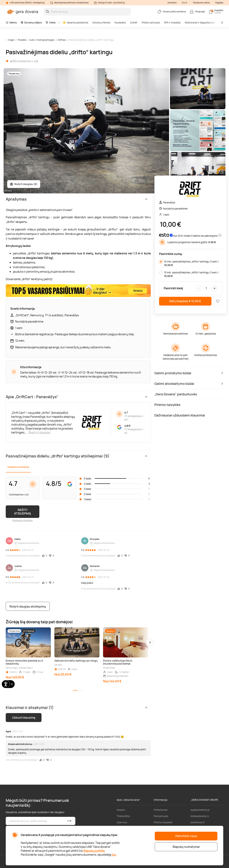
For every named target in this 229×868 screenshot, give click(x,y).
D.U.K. (185, 3)
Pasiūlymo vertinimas (18, 467)
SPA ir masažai (172, 22)
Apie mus (122, 822)
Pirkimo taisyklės (163, 822)
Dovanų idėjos (31, 22)
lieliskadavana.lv (200, 816)
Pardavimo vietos (201, 3)
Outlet (134, 22)
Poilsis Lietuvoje (151, 22)
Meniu (11, 22)
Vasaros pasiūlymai (75, 22)
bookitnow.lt (198, 822)
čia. (114, 855)
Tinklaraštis (123, 816)
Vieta (50, 22)
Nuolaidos (120, 22)
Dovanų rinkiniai (101, 22)
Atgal (11, 40)
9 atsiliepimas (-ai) (26, 61)
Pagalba (219, 3)
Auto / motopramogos (42, 40)
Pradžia (22, 40)
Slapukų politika (94, 851)
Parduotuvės (161, 816)
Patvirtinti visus (186, 836)
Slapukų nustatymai (186, 847)
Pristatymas (161, 810)
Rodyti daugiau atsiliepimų (28, 606)
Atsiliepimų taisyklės (22, 520)
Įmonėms (172, 3)
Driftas (62, 40)
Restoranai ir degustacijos (200, 22)
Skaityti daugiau (39, 432)
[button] (150, 642)
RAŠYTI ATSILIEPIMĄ (23, 512)
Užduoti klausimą (24, 718)
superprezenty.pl (200, 810)
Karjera (121, 810)
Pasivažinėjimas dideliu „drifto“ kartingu (92, 40)
